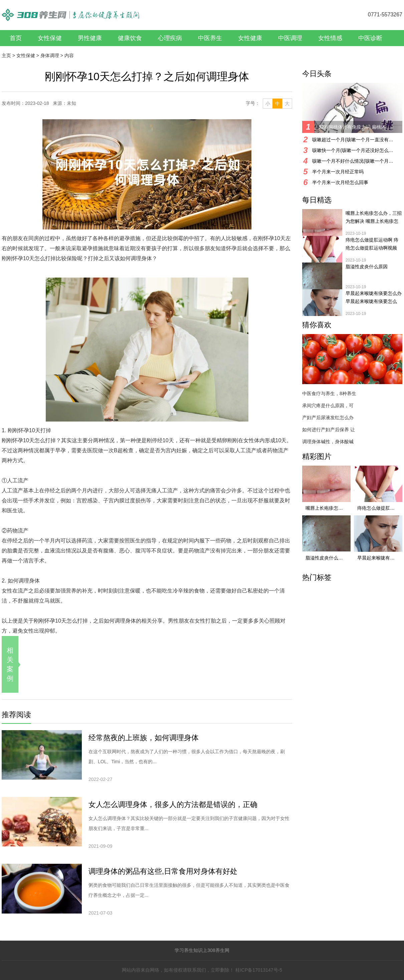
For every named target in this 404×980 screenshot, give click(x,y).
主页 (6, 55)
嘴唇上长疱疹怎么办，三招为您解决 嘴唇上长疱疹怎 (374, 217)
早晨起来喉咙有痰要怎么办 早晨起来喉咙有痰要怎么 (374, 297)
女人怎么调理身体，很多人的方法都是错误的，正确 (173, 804)
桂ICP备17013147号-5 (259, 970)
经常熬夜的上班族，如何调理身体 (144, 738)
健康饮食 (130, 38)
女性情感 (330, 38)
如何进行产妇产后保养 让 (329, 430)
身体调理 (50, 55)
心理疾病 (170, 38)
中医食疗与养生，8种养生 (329, 393)
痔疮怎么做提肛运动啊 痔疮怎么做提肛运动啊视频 (372, 244)
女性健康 (250, 38)
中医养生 (210, 38)
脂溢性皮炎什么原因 (367, 267)
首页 (16, 38)
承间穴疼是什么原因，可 (328, 405)
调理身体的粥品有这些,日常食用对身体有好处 (163, 871)
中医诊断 (370, 38)
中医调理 (290, 38)
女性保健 (50, 38)
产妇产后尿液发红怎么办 (328, 418)
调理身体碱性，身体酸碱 (328, 442)
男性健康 (90, 38)
